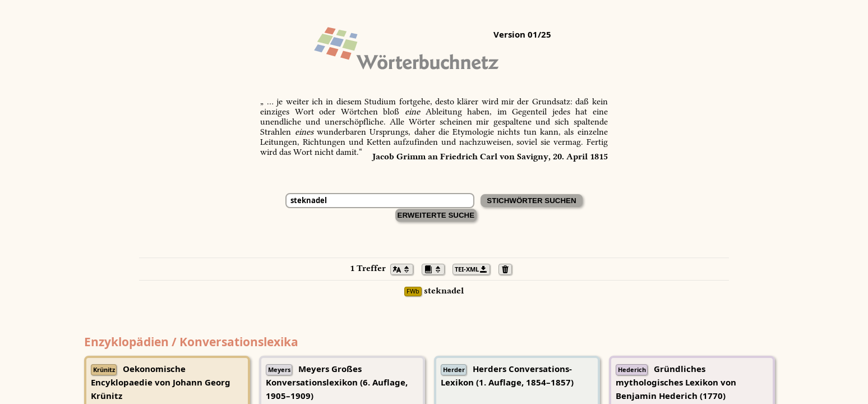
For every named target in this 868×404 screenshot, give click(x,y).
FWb (413, 291)
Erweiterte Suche (436, 215)
